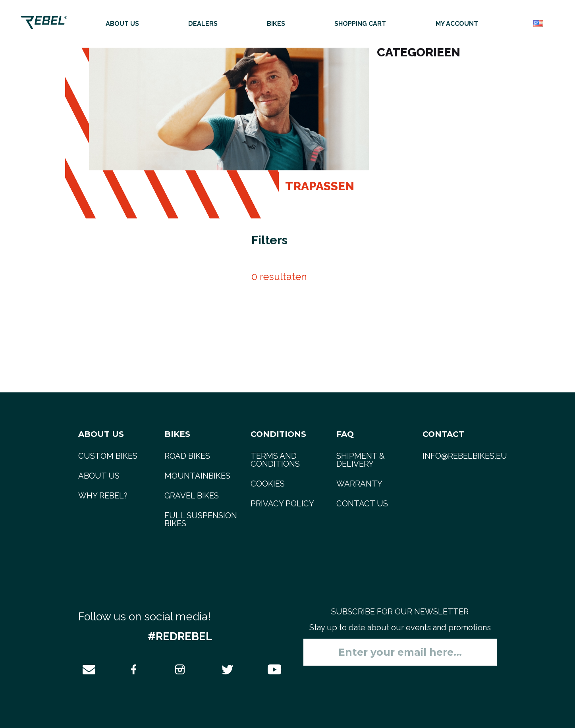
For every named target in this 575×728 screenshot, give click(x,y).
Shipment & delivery (361, 460)
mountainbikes (197, 476)
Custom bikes (108, 456)
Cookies (268, 484)
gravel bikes (192, 496)
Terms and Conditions (275, 460)
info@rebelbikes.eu (465, 456)
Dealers (203, 24)
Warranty (359, 484)
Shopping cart (360, 24)
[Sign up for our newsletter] (400, 652)
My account (457, 24)
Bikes (276, 24)
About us (122, 24)
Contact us (362, 504)
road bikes (187, 456)
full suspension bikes (201, 519)
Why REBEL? (103, 496)
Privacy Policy (282, 504)
